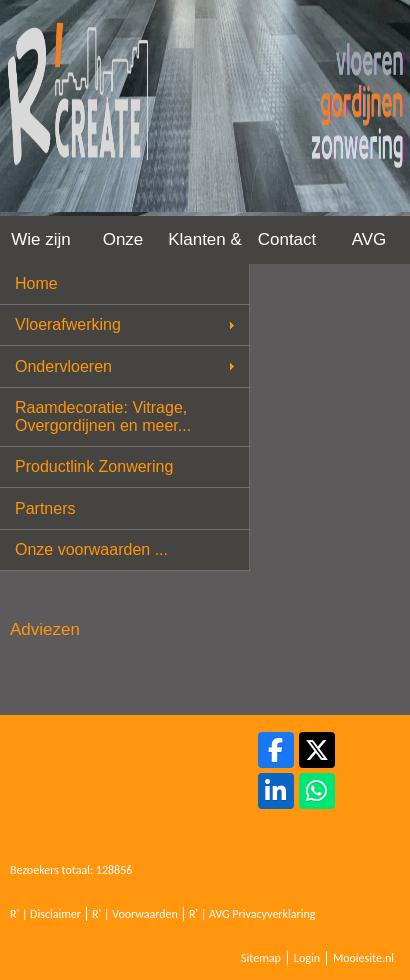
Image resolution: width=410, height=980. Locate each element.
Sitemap (261, 958)
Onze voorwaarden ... (91, 549)
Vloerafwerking (68, 324)
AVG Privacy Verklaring (369, 247)
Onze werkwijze (123, 247)
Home (36, 283)
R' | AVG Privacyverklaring (252, 914)
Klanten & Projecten (205, 247)
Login (307, 958)
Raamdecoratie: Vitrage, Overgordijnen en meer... (103, 416)
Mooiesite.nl (363, 958)
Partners (45, 508)
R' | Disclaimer (45, 914)
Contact (287, 239)
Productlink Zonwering (94, 466)
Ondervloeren (63, 366)
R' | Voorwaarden (135, 914)
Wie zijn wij (41, 247)
